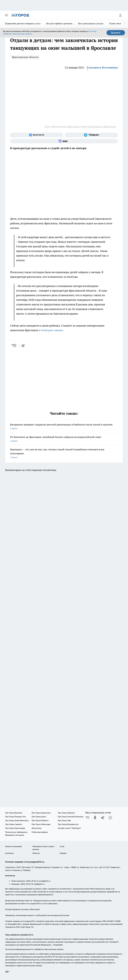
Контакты (9, 853)
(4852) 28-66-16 (32, 881)
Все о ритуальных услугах (91, 23)
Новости (36, 853)
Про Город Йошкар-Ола (16, 817)
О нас (62, 846)
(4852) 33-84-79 (27, 884)
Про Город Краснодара (15, 828)
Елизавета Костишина (102, 67)
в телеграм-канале (51, 330)
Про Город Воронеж (14, 813)
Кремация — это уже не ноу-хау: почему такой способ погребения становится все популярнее (64, 454)
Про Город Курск (39, 817)
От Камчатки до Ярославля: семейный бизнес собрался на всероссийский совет (64, 439)
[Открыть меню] (6, 15)
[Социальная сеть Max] (64, 141)
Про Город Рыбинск (40, 820)
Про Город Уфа (64, 820)
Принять (116, 33)
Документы (37, 828)
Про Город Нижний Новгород (71, 817)
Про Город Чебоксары (41, 824)
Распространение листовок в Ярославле (22, 909)
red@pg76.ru (39, 884)
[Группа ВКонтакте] (37, 135)
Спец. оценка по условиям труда (19, 934)
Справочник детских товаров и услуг (23, 23)
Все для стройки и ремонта (59, 23)
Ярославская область (25, 57)
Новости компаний (13, 846)
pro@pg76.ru (45, 881)
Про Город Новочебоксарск (17, 820)
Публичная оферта (40, 832)
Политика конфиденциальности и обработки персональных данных (34, 949)
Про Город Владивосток (68, 824)
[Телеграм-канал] (91, 135)
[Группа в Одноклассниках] (95, 818)
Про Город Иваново (66, 813)
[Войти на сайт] (120, 15)
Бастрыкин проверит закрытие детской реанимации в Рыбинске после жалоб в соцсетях (64, 427)
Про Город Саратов (14, 824)
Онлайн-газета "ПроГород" (70, 828)
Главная (63, 853)
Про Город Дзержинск (41, 813)
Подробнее (58, 945)
